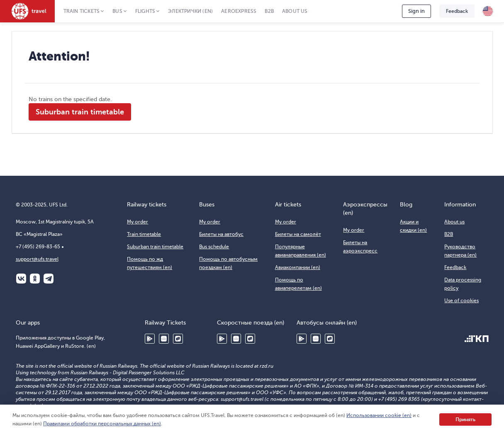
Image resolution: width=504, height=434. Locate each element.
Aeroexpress (239, 11)
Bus (117, 11)
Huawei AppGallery (164, 339)
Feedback (457, 11)
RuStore (178, 339)
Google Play (150, 339)
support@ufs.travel (37, 259)
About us (295, 11)
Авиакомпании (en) (298, 267)
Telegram (49, 279)
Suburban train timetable (80, 112)
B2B (269, 11)
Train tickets (82, 11)
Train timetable (144, 234)
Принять (465, 419)
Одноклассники (35, 279)
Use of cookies (461, 301)
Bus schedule (214, 247)
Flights (145, 11)
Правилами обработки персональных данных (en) (102, 424)
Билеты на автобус (221, 234)
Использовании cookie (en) (379, 415)
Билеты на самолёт (298, 234)
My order (138, 222)
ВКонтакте (21, 279)
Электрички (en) (190, 11)
